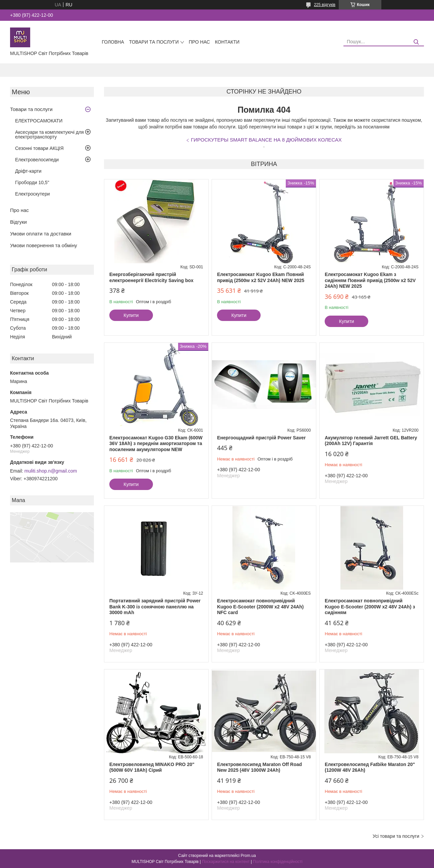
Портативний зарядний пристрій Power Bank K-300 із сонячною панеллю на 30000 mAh (155, 607)
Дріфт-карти (28, 171)
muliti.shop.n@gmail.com (51, 471)
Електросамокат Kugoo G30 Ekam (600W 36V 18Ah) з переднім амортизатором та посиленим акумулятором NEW (156, 444)
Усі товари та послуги (396, 836)
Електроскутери (33, 194)
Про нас (199, 42)
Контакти (227, 42)
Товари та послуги (154, 42)
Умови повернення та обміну (44, 245)
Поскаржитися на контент (226, 862)
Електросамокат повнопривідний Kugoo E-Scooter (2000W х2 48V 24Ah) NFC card (260, 607)
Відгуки (18, 222)
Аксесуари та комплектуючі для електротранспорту (49, 134)
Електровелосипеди (37, 160)
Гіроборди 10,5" (32, 182)
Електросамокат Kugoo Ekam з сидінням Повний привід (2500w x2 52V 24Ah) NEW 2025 (370, 280)
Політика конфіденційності (278, 862)
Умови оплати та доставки (41, 234)
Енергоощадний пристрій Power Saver (261, 438)
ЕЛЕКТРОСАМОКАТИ (39, 121)
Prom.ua (248, 856)
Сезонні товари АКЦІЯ (39, 148)
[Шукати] (416, 42)
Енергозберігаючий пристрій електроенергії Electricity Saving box (151, 277)
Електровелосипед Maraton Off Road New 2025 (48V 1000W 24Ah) (259, 767)
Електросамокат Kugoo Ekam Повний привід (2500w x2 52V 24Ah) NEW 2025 (261, 277)
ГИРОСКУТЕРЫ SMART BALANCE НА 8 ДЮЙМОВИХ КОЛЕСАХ (266, 140)
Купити (131, 315)
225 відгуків (325, 5)
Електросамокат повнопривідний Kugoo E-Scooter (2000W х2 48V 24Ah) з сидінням (370, 607)
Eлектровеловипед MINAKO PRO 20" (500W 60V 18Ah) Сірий (152, 767)
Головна (113, 42)
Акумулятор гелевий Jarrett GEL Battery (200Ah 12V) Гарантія (371, 441)
